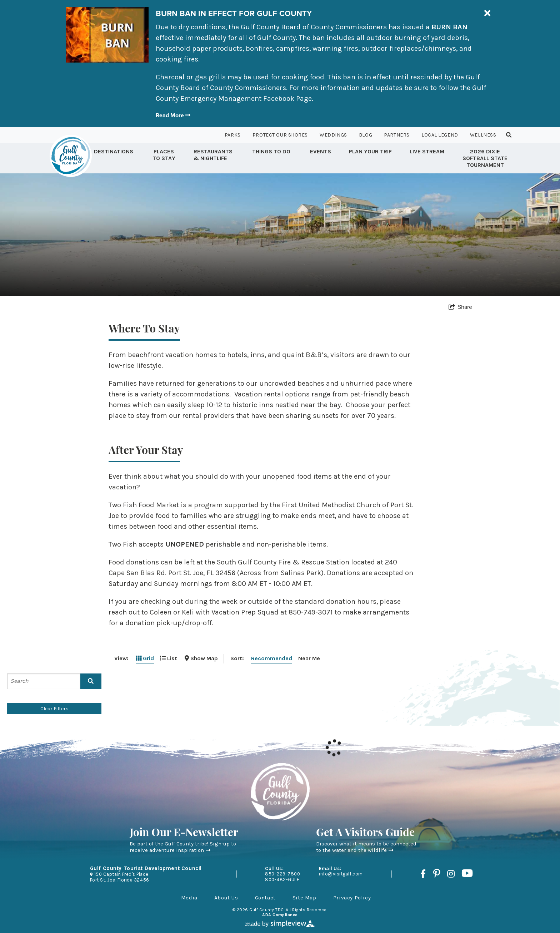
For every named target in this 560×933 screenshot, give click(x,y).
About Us (226, 898)
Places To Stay (164, 155)
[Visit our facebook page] (423, 874)
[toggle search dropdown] (509, 135)
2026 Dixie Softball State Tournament (485, 158)
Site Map (304, 898)
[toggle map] (201, 658)
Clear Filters (54, 709)
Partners (397, 135)
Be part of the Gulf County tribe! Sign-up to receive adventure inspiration (183, 847)
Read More (173, 115)
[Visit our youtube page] (467, 874)
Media (189, 898)
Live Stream (427, 151)
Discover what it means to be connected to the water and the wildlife (366, 847)
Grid (145, 658)
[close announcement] (487, 14)
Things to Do (271, 151)
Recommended (272, 658)
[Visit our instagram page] (451, 874)
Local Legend (440, 135)
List (169, 658)
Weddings (333, 135)
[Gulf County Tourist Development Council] (71, 156)
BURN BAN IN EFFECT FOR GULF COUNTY (234, 13)
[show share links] (460, 307)
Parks (233, 135)
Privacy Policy (352, 898)
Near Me (309, 658)
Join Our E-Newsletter (184, 833)
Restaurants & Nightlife (213, 155)
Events (321, 151)
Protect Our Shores (280, 135)
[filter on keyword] (91, 681)
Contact (265, 898)
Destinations (114, 151)
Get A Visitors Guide (365, 833)
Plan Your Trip (370, 151)
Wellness (483, 135)
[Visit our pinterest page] (436, 874)
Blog (366, 135)
